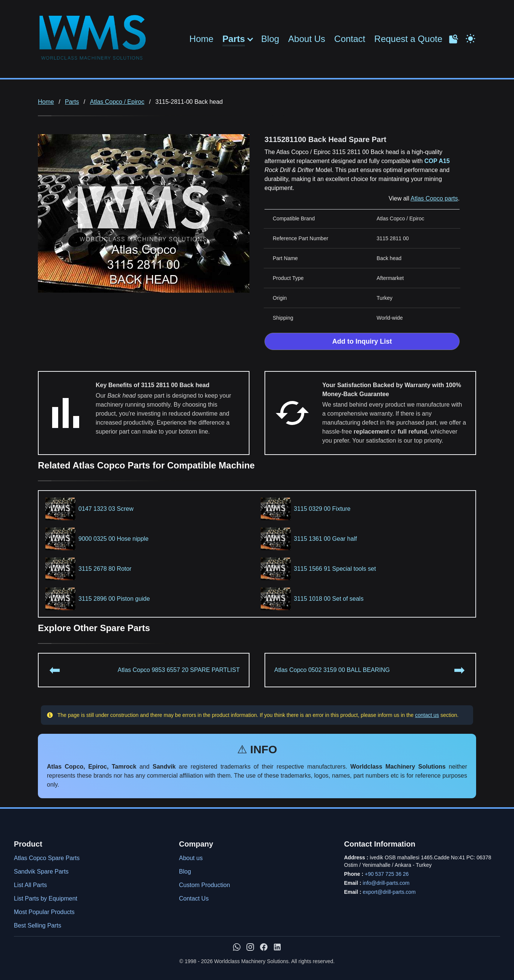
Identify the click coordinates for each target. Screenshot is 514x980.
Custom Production (204, 885)
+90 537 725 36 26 (387, 874)
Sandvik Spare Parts (41, 872)
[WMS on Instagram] (250, 947)
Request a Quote (408, 39)
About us (191, 858)
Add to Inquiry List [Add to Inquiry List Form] (362, 341)
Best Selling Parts (38, 925)
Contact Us (194, 898)
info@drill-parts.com (386, 883)
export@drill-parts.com (389, 892)
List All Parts (30, 885)
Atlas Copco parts (434, 198)
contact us (427, 715)
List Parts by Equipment (46, 898)
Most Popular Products (44, 912)
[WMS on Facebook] (264, 947)
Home (201, 39)
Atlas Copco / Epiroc (117, 102)
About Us (307, 39)
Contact (350, 39)
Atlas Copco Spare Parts (47, 858)
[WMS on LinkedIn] (277, 947)
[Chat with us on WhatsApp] (237, 947)
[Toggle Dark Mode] (470, 38)
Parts (234, 39)
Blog (270, 39)
